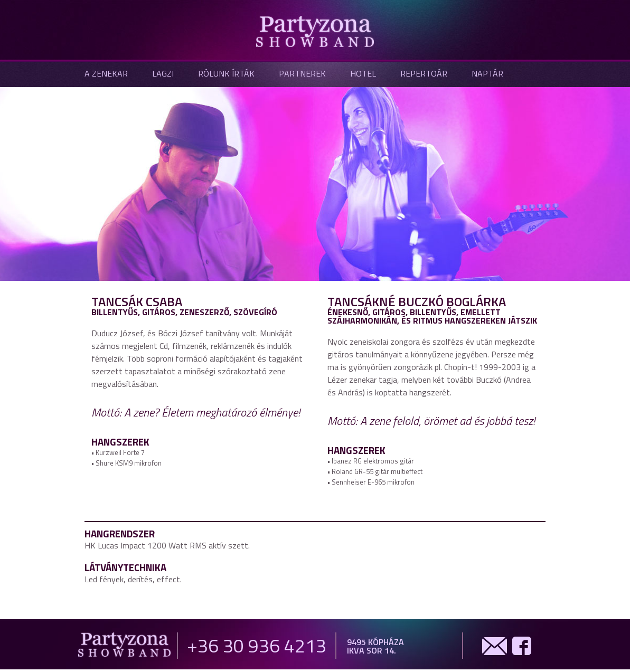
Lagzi (163, 73)
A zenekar (106, 73)
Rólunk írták (226, 73)
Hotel (363, 73)
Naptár (487, 73)
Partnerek (302, 73)
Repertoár (424, 73)
